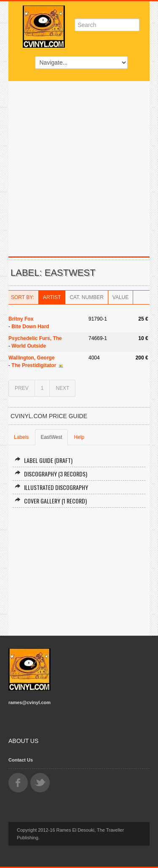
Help (79, 437)
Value (121, 297)
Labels (21, 437)
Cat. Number (86, 297)
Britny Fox (21, 319)
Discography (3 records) (51, 474)
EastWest (51, 437)
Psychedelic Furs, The (35, 338)
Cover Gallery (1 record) (51, 501)
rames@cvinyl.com (29, 702)
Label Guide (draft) (44, 460)
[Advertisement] (79, 165)
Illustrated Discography (51, 487)
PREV (22, 388)
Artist (52, 297)
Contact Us (21, 760)
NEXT (62, 388)
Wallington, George (32, 358)
